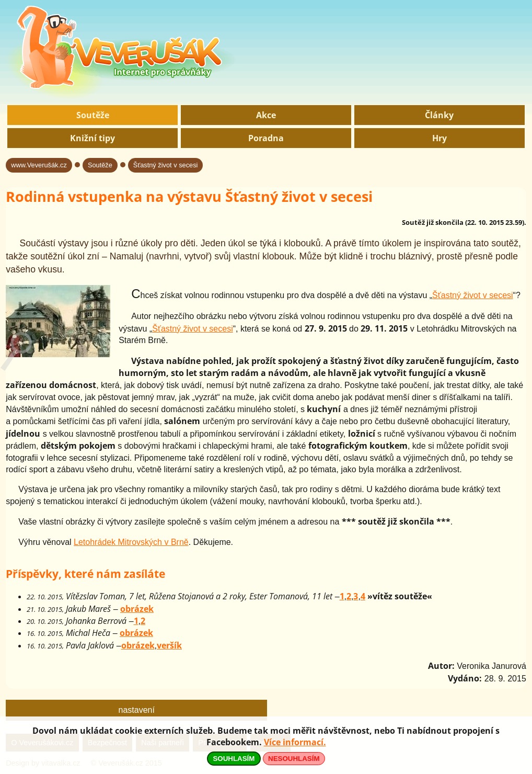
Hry (440, 138)
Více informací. (295, 742)
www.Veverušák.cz (39, 165)
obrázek (137, 609)
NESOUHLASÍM (294, 759)
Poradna (266, 138)
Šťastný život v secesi (166, 165)
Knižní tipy (92, 138)
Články (439, 115)
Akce (266, 115)
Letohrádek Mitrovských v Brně (131, 542)
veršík (169, 645)
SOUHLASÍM (234, 759)
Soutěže (93, 115)
